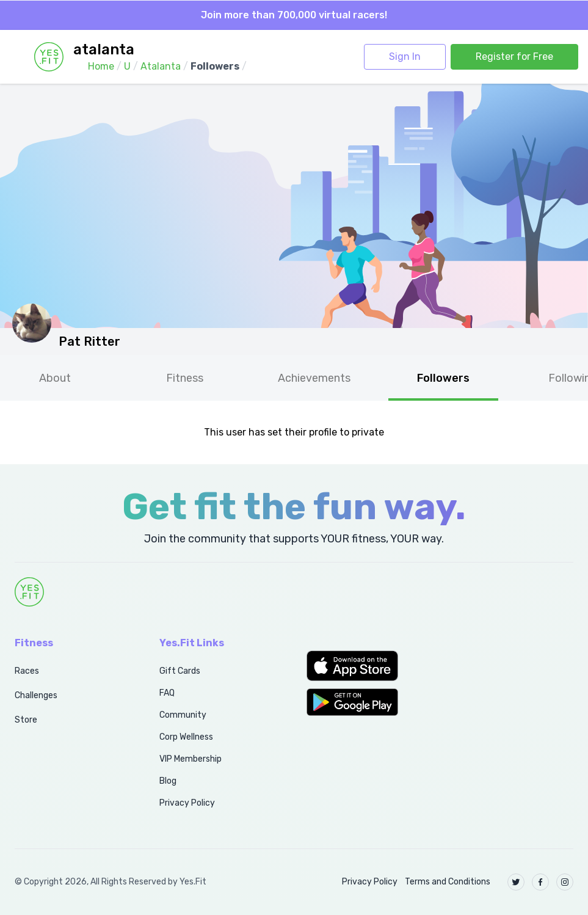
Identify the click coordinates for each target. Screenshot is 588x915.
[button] (368, 666)
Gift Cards (180, 671)
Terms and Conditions (448, 882)
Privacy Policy (187, 803)
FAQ (167, 693)
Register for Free (514, 57)
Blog (168, 781)
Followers (443, 378)
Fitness (185, 378)
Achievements (314, 378)
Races (27, 671)
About (55, 378)
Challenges (36, 695)
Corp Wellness (186, 737)
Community (183, 715)
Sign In (405, 57)
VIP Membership (191, 759)
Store (26, 720)
